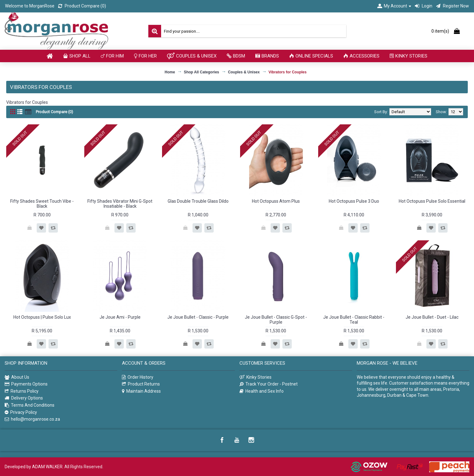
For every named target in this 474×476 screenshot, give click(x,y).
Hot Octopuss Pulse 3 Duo (354, 201)
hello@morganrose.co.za (32, 419)
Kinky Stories (256, 377)
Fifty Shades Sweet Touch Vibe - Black (42, 203)
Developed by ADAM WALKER (34, 467)
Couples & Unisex (244, 72)
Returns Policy (22, 391)
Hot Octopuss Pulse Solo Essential (432, 201)
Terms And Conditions (30, 405)
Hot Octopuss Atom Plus (276, 201)
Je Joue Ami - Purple (120, 317)
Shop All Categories (202, 72)
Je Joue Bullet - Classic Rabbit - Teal (354, 319)
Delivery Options (24, 398)
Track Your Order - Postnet (269, 384)
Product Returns (141, 384)
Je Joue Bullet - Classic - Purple (198, 317)
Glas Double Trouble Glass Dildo (198, 201)
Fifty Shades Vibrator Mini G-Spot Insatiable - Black (120, 203)
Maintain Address (141, 391)
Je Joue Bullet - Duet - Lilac (432, 317)
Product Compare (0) (54, 112)
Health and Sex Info (262, 391)
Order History (138, 377)
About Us (17, 377)
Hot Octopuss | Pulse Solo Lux (42, 317)
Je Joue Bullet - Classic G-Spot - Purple (276, 319)
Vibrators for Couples (287, 72)
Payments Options (26, 384)
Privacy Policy (21, 412)
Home (170, 72)
